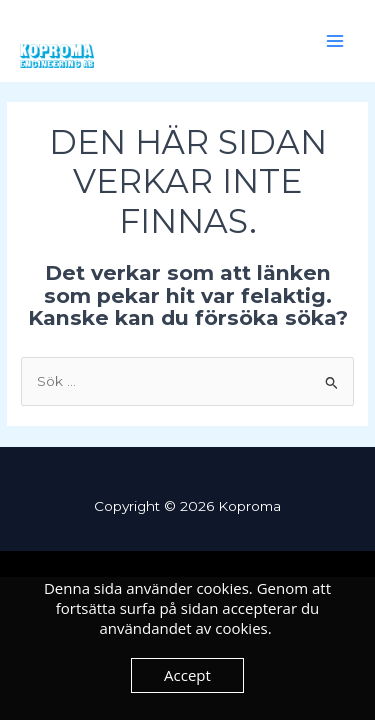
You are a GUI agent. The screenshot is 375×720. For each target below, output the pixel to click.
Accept (187, 675)
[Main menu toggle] (335, 41)
